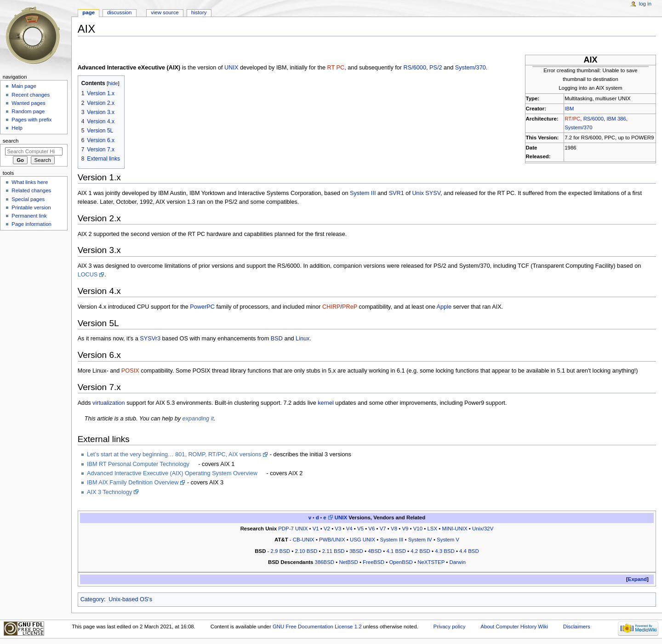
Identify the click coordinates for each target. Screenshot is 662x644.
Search (11, 141)
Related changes (31, 190)
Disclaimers (577, 627)
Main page (24, 86)
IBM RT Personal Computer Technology (138, 464)
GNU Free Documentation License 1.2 (317, 627)
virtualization (109, 403)
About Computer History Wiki (514, 627)
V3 (338, 529)
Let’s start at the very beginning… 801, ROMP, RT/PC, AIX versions (174, 454)
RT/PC (572, 119)
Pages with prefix (31, 120)
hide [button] (113, 83)
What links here (30, 182)
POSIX (130, 371)
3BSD (356, 551)
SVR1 (397, 193)
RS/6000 (594, 119)
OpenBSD (401, 562)
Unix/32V (483, 529)
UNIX (231, 68)
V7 (383, 529)
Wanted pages (28, 103)
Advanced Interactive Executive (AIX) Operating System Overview (172, 473)
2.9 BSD (281, 551)
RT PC (336, 68)
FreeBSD (374, 562)
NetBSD (348, 562)
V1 (316, 529)
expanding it (198, 419)
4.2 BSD (420, 551)
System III (363, 193)
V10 (418, 529)
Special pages (28, 199)
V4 (349, 529)
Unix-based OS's (130, 599)
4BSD (375, 551)
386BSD (325, 562)
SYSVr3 (150, 339)
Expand (637, 579)
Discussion (119, 12)
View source (165, 12)
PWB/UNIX (332, 540)
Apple (444, 307)
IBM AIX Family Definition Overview (133, 483)
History (199, 12)
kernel (326, 403)
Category (92, 599)
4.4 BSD (469, 551)
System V (448, 540)
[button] (637, 579)
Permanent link (29, 216)
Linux (302, 339)
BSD (277, 339)
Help (17, 128)
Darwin (457, 562)
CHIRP (331, 307)
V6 (371, 529)
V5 (360, 529)
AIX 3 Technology (110, 492)
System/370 (578, 127)
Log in (645, 4)
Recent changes (31, 95)
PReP (350, 307)
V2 (327, 529)
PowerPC (202, 307)
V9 (405, 529)
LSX (432, 529)
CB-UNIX (304, 540)
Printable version (31, 207)
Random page (28, 111)
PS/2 (436, 68)
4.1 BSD (396, 551)
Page (88, 12)
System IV (420, 540)
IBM (569, 109)
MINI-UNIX (454, 529)
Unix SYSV (426, 193)
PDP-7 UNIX (293, 529)
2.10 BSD (306, 551)
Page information (31, 224)
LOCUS (88, 275)
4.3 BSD (445, 551)
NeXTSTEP (431, 562)
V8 (394, 529)
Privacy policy (450, 627)
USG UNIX (362, 540)
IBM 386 (616, 119)
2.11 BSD (334, 551)
